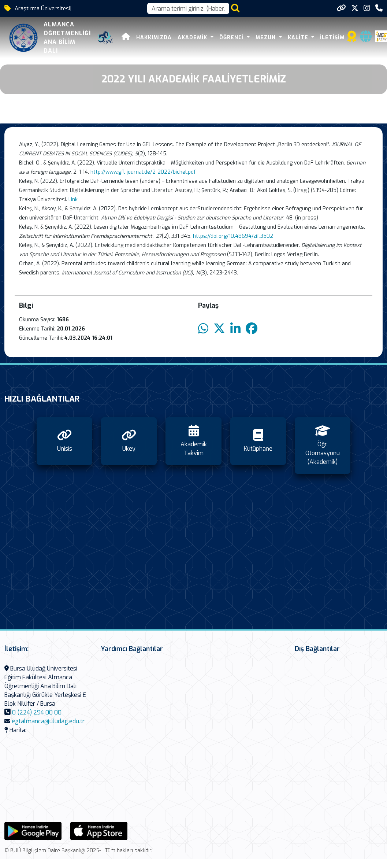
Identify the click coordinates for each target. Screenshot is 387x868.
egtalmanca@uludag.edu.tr (48, 721)
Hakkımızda (154, 38)
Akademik (193, 38)
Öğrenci (232, 38)
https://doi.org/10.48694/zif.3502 (234, 236)
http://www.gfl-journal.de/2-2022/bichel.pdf (143, 172)
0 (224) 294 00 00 (37, 712)
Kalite (299, 38)
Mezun (267, 38)
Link (73, 200)
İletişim (332, 38)
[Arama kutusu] (188, 8)
